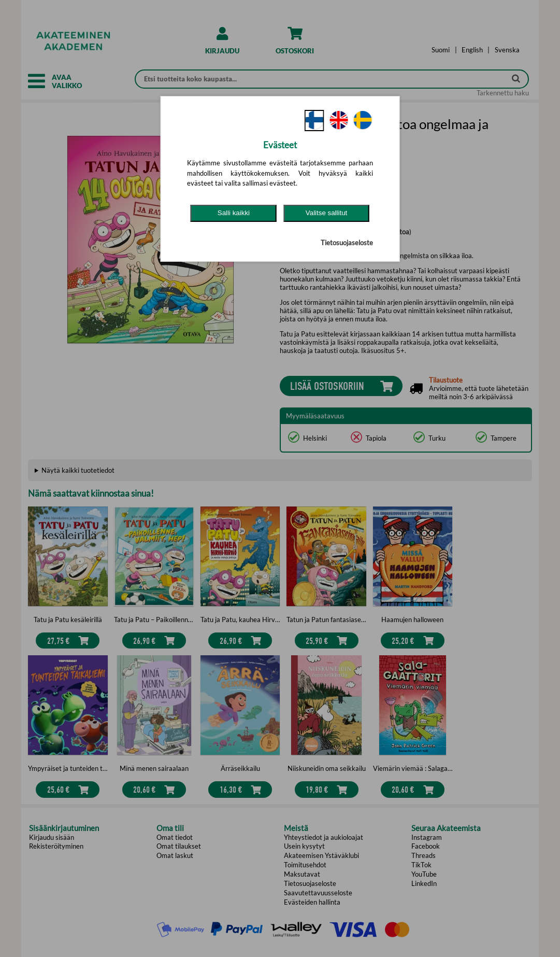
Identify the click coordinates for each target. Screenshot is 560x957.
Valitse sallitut (327, 213)
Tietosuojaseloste (347, 243)
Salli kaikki (234, 213)
